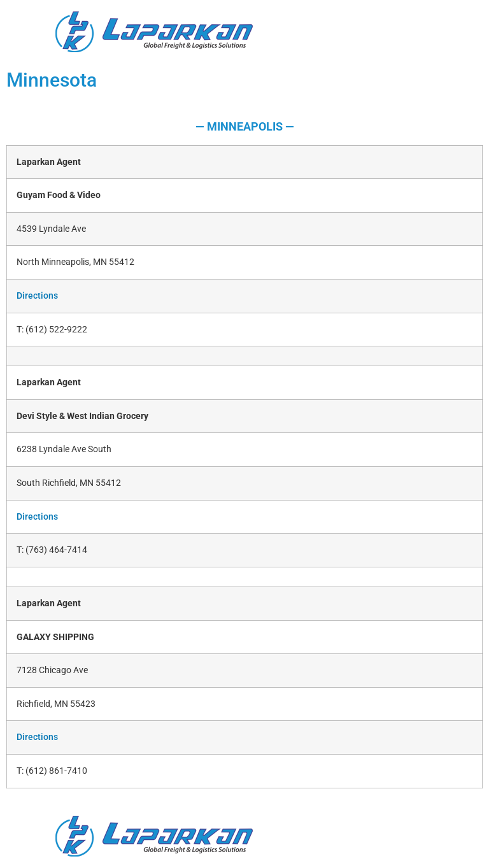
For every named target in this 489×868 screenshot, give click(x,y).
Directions (37, 296)
